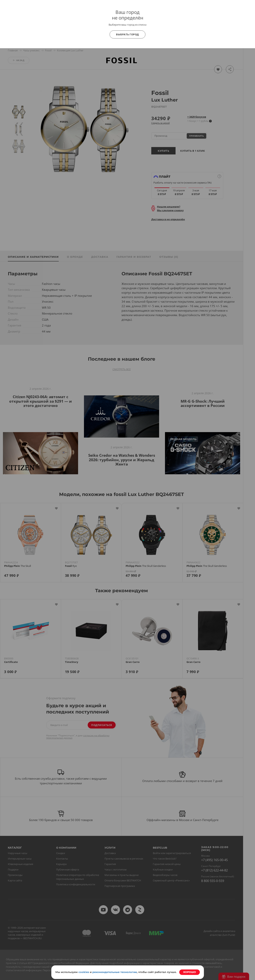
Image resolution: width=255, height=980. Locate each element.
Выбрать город (127, 34)
